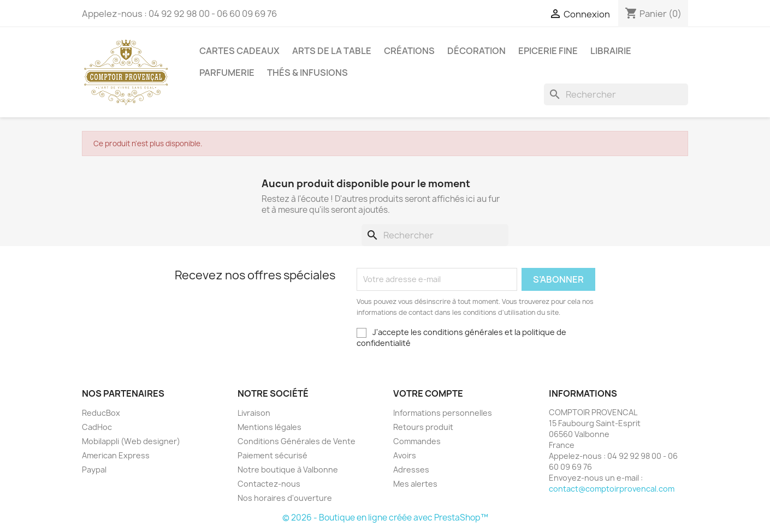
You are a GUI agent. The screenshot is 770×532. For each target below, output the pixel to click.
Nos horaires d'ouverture (285, 498)
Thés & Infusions (307, 73)
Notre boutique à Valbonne (288, 470)
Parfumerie (227, 73)
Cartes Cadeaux (239, 51)
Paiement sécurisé (273, 455)
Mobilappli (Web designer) (131, 441)
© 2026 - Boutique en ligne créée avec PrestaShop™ (385, 518)
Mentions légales (269, 427)
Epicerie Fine (548, 51)
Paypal (94, 470)
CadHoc (97, 427)
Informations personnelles (443, 413)
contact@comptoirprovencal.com (612, 489)
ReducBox (101, 413)
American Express (116, 455)
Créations (409, 51)
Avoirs (405, 455)
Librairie (611, 51)
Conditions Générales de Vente (297, 441)
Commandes (417, 441)
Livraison (254, 413)
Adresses (411, 470)
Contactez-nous (269, 484)
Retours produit (423, 427)
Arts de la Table (332, 51)
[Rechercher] (616, 94)
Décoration (476, 51)
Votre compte (428, 393)
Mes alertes (415, 484)
